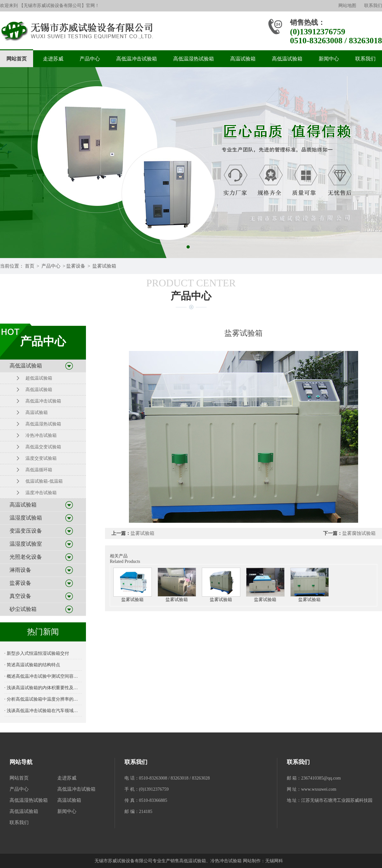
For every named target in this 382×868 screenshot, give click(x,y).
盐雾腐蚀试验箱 (359, 533)
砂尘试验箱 (23, 609)
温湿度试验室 (26, 544)
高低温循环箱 (39, 470)
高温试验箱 (243, 59)
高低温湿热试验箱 (194, 59)
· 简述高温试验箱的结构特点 (32, 665)
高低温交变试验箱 (43, 447)
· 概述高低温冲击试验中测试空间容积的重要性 (43, 676)
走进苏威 (53, 59)
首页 (30, 266)
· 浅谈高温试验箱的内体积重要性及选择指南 (43, 688)
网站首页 (17, 59)
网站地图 (347, 6)
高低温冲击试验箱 (137, 59)
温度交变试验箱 (41, 458)
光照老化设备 (26, 557)
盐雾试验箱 (104, 266)
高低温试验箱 (287, 59)
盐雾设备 (76, 266)
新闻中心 (329, 59)
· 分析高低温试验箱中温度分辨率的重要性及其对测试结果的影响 (43, 699)
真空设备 (20, 596)
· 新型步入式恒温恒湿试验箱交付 (37, 653)
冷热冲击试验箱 (41, 435)
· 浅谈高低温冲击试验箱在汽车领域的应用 (43, 711)
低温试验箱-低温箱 (44, 481)
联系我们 (373, 6)
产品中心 (90, 59)
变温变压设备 (26, 531)
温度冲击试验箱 (41, 493)
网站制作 (252, 861)
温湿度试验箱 (26, 518)
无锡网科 (274, 861)
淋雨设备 (20, 570)
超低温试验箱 (39, 378)
